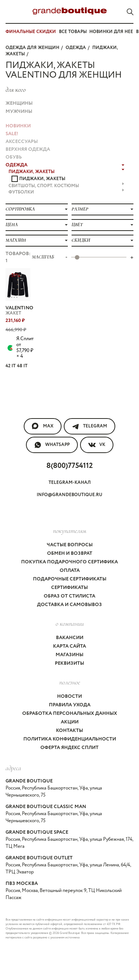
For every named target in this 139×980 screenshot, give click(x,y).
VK (97, 445)
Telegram (90, 426)
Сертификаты (69, 588)
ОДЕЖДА (76, 48)
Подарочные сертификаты (70, 579)
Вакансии (70, 638)
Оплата (70, 571)
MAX (43, 426)
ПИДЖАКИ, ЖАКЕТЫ (67, 172)
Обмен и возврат (70, 554)
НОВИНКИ (18, 126)
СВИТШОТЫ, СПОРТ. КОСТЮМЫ (66, 186)
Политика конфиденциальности (70, 739)
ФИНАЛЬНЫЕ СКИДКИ (31, 32)
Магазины (69, 655)
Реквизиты (69, 663)
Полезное (70, 682)
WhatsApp (52, 445)
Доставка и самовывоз (69, 605)
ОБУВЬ (14, 157)
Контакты (69, 731)
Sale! (12, 134)
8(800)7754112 (69, 466)
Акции (70, 722)
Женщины (19, 103)
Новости (69, 696)
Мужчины (19, 112)
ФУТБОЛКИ (66, 192)
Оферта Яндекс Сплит (69, 748)
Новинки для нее (111, 32)
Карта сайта (69, 646)
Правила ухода (70, 705)
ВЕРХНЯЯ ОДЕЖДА (28, 149)
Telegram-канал (70, 483)
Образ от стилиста (69, 596)
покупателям (70, 531)
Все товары (73, 32)
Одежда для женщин (32, 48)
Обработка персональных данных (70, 714)
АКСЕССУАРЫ (22, 142)
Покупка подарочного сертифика (69, 562)
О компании (70, 624)
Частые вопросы (70, 545)
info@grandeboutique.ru (69, 495)
